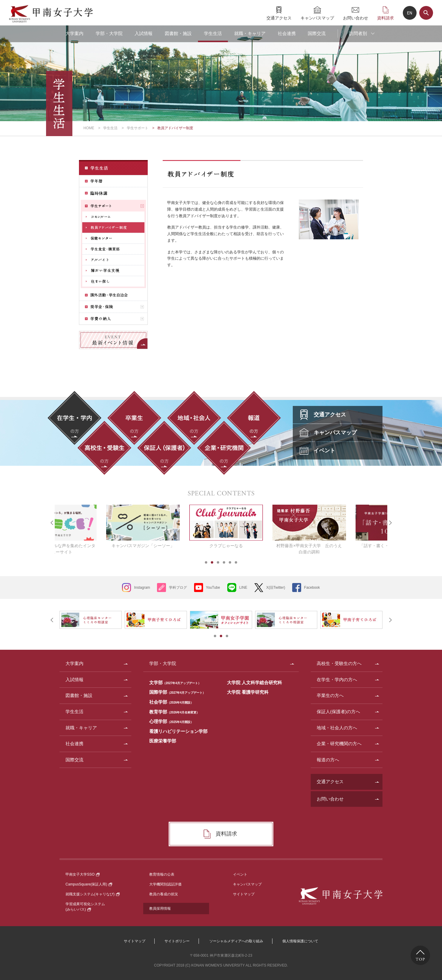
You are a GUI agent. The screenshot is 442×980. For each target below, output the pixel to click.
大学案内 (74, 33)
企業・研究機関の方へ (339, 744)
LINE (243, 588)
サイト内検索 (426, 13)
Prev (52, 523)
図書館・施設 (178, 33)
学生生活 (213, 33)
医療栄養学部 (163, 741)
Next (390, 523)
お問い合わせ (356, 18)
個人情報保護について (300, 941)
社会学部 (171, 702)
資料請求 (385, 18)
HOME (89, 128)
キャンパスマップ (317, 18)
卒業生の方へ (330, 695)
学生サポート (138, 128)
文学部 (175, 682)
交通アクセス (279, 18)
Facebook (312, 588)
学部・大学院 (109, 33)
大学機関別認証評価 (165, 884)
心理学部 (171, 721)
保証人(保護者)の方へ (338, 712)
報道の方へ (328, 760)
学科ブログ (178, 588)
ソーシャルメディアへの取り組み (236, 941)
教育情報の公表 (162, 874)
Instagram (142, 588)
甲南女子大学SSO (83, 874)
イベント (240, 874)
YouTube (213, 588)
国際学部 (177, 692)
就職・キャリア (250, 33)
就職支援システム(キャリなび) (93, 894)
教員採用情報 (160, 909)
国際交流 (317, 33)
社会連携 (287, 33)
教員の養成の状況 (164, 894)
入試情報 (144, 33)
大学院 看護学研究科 (248, 692)
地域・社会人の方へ (337, 728)
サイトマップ (244, 894)
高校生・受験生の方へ (339, 663)
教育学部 (174, 712)
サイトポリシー (177, 941)
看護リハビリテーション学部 (178, 731)
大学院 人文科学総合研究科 (254, 682)
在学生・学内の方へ (337, 680)
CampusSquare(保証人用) (89, 884)
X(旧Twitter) (276, 588)
